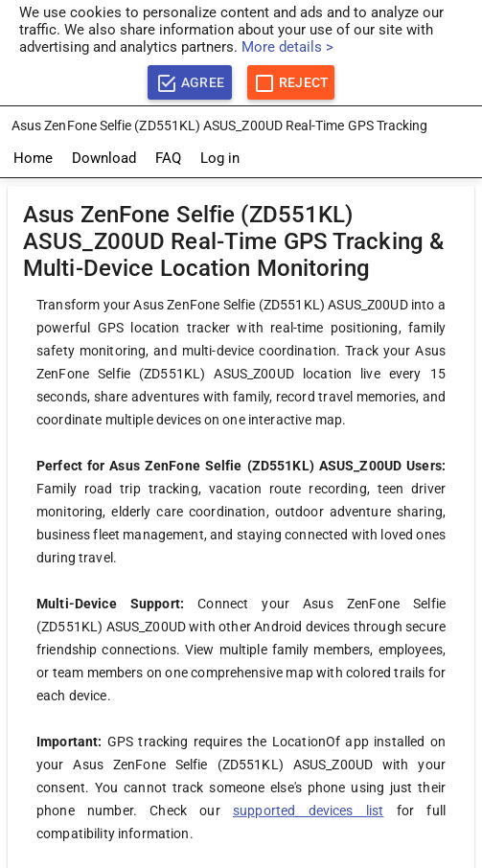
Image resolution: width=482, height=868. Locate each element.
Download (104, 158)
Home (33, 158)
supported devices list (308, 811)
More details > (287, 47)
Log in (220, 158)
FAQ (168, 158)
